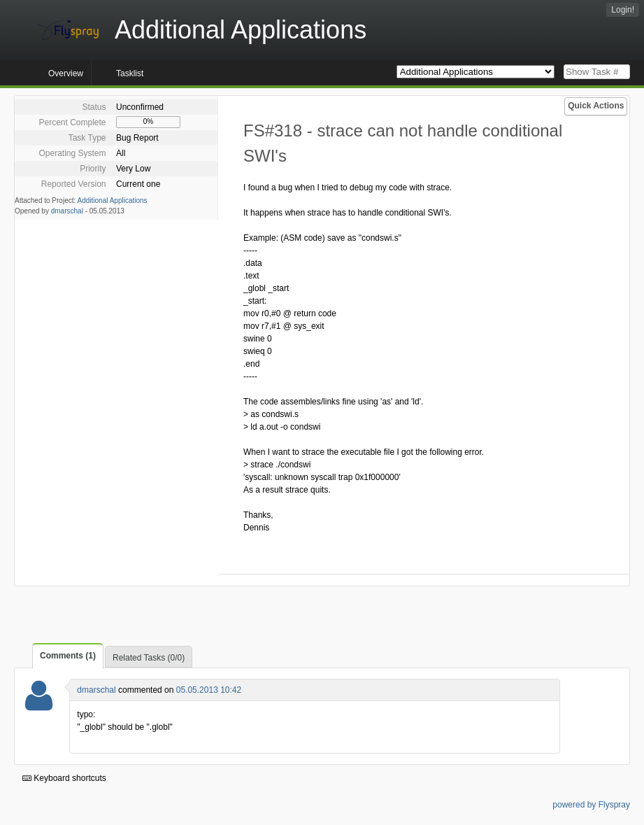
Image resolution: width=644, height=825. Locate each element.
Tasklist (130, 73)
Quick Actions (596, 106)
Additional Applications (113, 200)
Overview (66, 73)
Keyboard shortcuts (64, 778)
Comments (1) (68, 656)
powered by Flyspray (591, 805)
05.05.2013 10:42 (209, 690)
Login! (623, 10)
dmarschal (67, 211)
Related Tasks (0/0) (149, 658)
